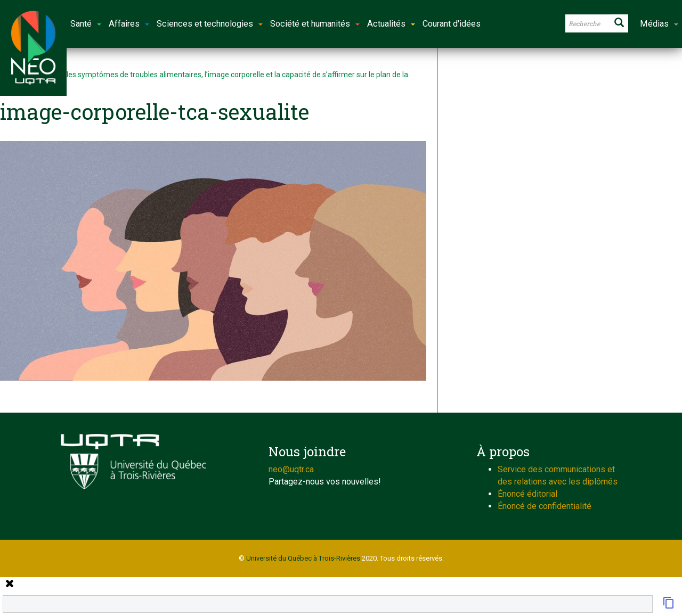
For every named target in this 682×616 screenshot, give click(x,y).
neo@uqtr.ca (291, 469)
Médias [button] (659, 24)
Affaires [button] (129, 24)
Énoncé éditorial (527, 494)
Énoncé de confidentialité (545, 506)
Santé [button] (86, 24)
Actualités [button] (391, 24)
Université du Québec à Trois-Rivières (303, 558)
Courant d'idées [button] (452, 24)
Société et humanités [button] (315, 24)
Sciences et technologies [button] (210, 24)
